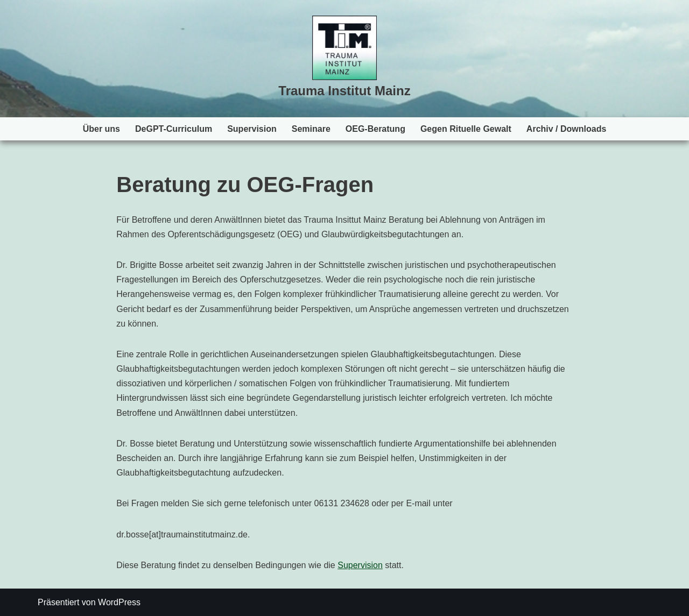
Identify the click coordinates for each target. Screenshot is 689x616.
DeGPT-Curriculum (174, 129)
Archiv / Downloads (566, 129)
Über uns (101, 129)
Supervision (252, 129)
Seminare (311, 129)
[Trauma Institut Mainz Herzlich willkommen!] (344, 59)
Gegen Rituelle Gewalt (466, 129)
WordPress (119, 602)
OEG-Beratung (375, 129)
